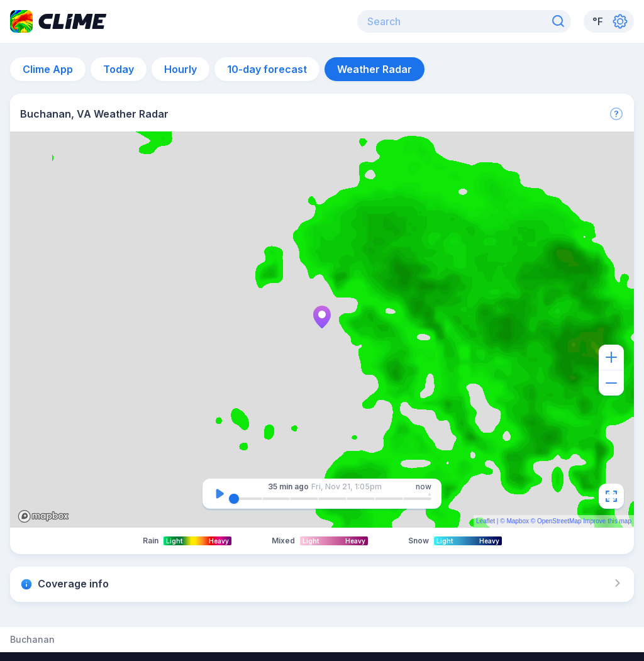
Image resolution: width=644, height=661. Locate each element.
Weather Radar (375, 69)
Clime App (48, 69)
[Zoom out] (611, 383)
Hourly (180, 69)
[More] (616, 114)
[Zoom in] (611, 357)
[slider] (234, 499)
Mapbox (518, 521)
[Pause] (219, 494)
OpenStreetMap (559, 521)
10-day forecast (267, 69)
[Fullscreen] (611, 496)
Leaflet (486, 521)
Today (119, 69)
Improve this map (607, 521)
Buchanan (32, 640)
